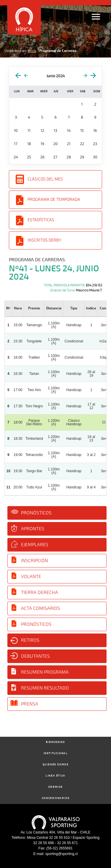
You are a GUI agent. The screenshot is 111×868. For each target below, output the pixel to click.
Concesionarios (55, 798)
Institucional (56, 753)
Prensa (30, 704)
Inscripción (34, 561)
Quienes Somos (56, 765)
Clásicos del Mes (45, 179)
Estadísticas (41, 220)
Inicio (32, 51)
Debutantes (35, 656)
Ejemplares (35, 545)
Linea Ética (55, 776)
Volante (31, 577)
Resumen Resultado (45, 688)
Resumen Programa (45, 672)
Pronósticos (36, 513)
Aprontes (33, 529)
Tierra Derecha (40, 593)
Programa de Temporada (54, 200)
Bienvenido (55, 742)
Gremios (55, 787)
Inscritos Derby (44, 240)
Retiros (30, 640)
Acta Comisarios (41, 608)
